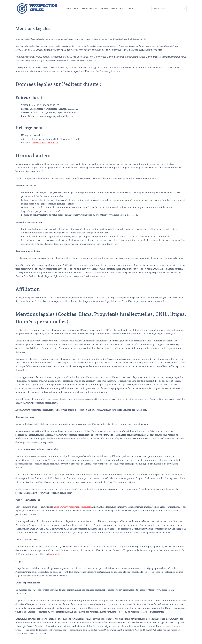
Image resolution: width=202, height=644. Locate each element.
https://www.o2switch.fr (45, 143)
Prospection (72, 8)
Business (132, 8)
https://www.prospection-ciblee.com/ (73, 507)
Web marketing (89, 8)
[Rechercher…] (166, 8)
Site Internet (118, 8)
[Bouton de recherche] (184, 8)
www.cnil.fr (55, 554)
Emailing (104, 8)
